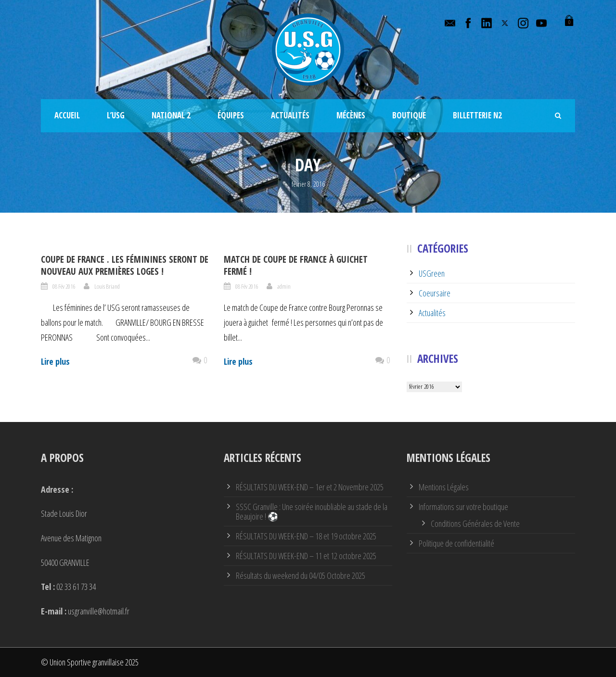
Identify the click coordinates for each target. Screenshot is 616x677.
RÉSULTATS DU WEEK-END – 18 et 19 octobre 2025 (306, 536)
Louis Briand (107, 286)
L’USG (116, 115)
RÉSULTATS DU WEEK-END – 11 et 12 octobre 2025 (306, 556)
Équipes (231, 115)
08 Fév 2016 (64, 286)
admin (284, 286)
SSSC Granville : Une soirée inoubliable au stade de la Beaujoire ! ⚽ (312, 511)
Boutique (409, 115)
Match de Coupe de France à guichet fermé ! (296, 265)
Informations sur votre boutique (463, 507)
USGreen (432, 273)
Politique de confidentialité (456, 543)
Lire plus (55, 361)
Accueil (67, 115)
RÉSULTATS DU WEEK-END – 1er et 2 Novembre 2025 (310, 487)
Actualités (290, 115)
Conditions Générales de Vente (475, 524)
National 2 (171, 115)
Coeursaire (435, 293)
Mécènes (351, 115)
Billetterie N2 (477, 115)
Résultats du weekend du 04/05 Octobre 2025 (301, 575)
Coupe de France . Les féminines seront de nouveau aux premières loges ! (125, 265)
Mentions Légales (444, 487)
